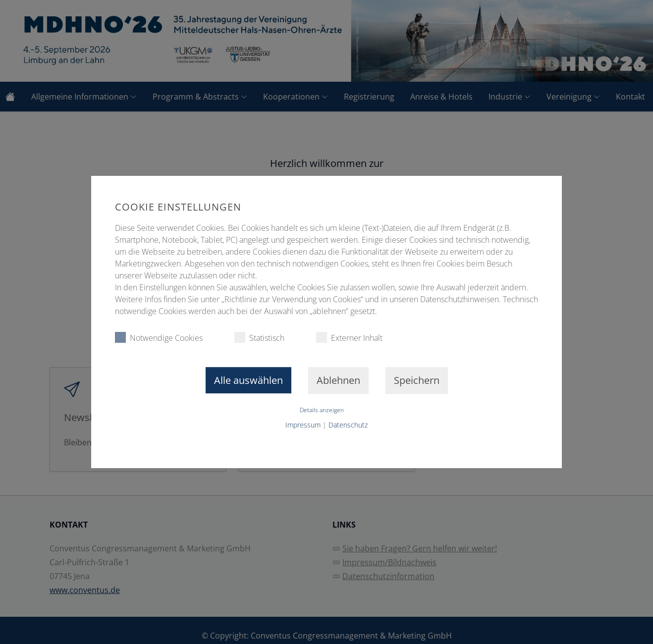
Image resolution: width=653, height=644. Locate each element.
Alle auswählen (248, 380)
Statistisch (259, 338)
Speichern (417, 380)
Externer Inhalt (349, 338)
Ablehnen (338, 380)
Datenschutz (348, 425)
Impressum (303, 425)
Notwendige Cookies (159, 338)
